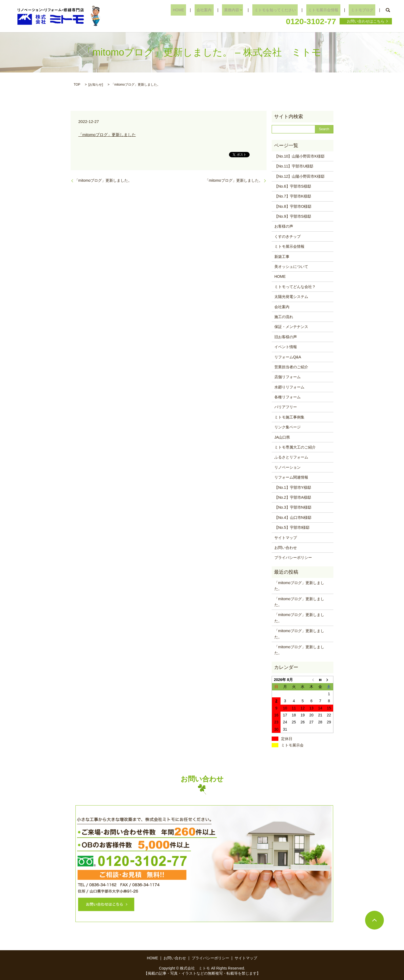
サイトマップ (286, 538)
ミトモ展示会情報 (329, 10)
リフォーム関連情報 (291, 477)
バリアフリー (286, 407)
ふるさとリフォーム (291, 457)
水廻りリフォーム (289, 387)
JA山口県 (282, 437)
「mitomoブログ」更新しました (107, 135)
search (388, 10)
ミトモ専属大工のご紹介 (295, 447)
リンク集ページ (287, 427)
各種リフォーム (287, 397)
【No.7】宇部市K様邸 (293, 196)
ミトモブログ (364, 10)
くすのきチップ (287, 236)
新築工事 (282, 257)
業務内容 (243, 10)
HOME (198, 10)
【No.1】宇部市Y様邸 (293, 487)
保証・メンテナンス (291, 327)
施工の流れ (284, 317)
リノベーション (287, 467)
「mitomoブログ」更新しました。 (103, 180)
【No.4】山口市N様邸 (293, 518)
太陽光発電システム (291, 297)
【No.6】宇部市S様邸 (293, 186)
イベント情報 (286, 347)
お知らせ (96, 85)
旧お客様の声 (286, 337)
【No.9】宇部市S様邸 (293, 216)
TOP (77, 85)
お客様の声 (284, 226)
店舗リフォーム (287, 377)
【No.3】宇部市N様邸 (293, 507)
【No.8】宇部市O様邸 (293, 206)
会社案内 (220, 10)
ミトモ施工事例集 (289, 417)
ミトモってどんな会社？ (295, 287)
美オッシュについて (291, 267)
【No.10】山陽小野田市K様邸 (299, 156)
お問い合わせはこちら (366, 21)
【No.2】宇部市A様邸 (293, 497)
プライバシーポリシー (293, 558)
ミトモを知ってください (285, 10)
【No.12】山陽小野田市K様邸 (299, 176)
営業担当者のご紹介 (291, 367)
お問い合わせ (286, 548)
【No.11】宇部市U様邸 (294, 166)
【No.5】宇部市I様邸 (292, 527)
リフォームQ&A (288, 357)
